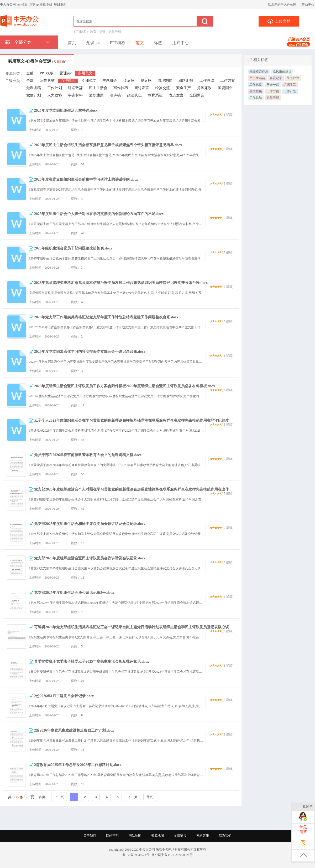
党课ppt (93, 43)
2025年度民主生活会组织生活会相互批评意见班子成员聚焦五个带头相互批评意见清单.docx (108, 145)
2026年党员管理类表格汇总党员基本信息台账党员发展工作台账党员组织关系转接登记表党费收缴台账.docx (121, 283)
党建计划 (34, 95)
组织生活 (290, 85)
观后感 (146, 81)
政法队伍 (134, 95)
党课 (102, 32)
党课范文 (89, 81)
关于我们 (90, 836)
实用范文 (85, 73)
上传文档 (279, 21)
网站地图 (135, 836)
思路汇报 (186, 81)
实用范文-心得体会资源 (37, 61)
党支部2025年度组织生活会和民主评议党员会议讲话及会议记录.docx (90, 524)
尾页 (150, 797)
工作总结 (207, 81)
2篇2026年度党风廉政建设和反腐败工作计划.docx (74, 730)
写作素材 (47, 81)
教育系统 (155, 95)
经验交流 (162, 88)
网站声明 (112, 836)
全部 (30, 73)
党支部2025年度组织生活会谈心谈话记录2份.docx (74, 593)
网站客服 (203, 836)
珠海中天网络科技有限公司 (175, 850)
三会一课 (273, 85)
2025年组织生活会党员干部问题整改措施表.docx (73, 248)
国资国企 (225, 88)
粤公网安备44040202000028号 (172, 855)
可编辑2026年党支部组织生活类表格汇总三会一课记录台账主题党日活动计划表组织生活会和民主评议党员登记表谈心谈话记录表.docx (129, 630)
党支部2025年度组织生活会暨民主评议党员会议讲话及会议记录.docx (90, 558)
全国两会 (197, 95)
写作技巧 (121, 88)
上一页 (59, 797)
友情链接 (180, 836)
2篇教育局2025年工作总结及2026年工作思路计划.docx (78, 765)
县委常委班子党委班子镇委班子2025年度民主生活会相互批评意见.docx (92, 662)
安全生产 (183, 88)
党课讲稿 (34, 88)
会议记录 (276, 78)
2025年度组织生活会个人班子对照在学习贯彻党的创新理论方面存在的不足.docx (99, 214)
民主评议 (293, 78)
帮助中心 (308, 4)
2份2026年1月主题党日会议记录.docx (64, 696)
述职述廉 (96, 95)
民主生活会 (98, 88)
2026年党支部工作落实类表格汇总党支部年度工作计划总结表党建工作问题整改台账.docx (106, 317)
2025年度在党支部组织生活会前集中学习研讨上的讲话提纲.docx (86, 179)
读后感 (129, 81)
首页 (72, 43)
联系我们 (225, 836)
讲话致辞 (75, 88)
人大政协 (55, 95)
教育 (93, 32)
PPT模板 (118, 43)
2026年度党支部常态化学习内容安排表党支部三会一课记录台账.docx (90, 352)
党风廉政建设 (282, 72)
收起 (308, 807)
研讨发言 (142, 88)
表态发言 (176, 95)
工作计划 (55, 88)
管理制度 (165, 81)
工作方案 (228, 81)
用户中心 (181, 43)
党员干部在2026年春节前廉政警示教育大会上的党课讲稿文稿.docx (88, 455)
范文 (140, 43)
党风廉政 (204, 88)
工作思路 (256, 85)
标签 (158, 43)
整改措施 (256, 91)
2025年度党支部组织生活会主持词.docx (66, 111)
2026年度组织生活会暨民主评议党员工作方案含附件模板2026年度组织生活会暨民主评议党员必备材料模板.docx (125, 386)
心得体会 (68, 81)
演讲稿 (115, 95)
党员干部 (115, 32)
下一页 (133, 797)
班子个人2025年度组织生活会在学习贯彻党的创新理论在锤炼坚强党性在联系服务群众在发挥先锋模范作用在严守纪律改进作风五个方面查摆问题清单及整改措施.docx (129, 423)
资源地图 (157, 836)
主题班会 (110, 81)
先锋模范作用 (259, 72)
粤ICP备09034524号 (136, 855)
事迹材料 (75, 95)
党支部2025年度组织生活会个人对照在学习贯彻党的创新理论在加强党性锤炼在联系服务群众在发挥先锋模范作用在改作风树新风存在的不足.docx (129, 492)
